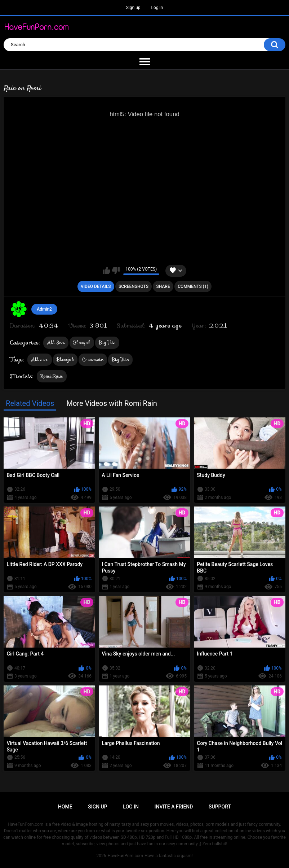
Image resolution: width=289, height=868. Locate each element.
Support (220, 807)
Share (163, 286)
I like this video (106, 271)
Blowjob (82, 343)
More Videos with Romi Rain (112, 403)
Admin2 (44, 309)
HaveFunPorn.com (125, 856)
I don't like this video (116, 271)
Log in (157, 8)
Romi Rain (52, 376)
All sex (40, 360)
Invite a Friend (174, 807)
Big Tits (107, 343)
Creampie (93, 360)
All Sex (56, 343)
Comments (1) (193, 286)
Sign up (133, 8)
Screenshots (134, 286)
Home (65, 807)
